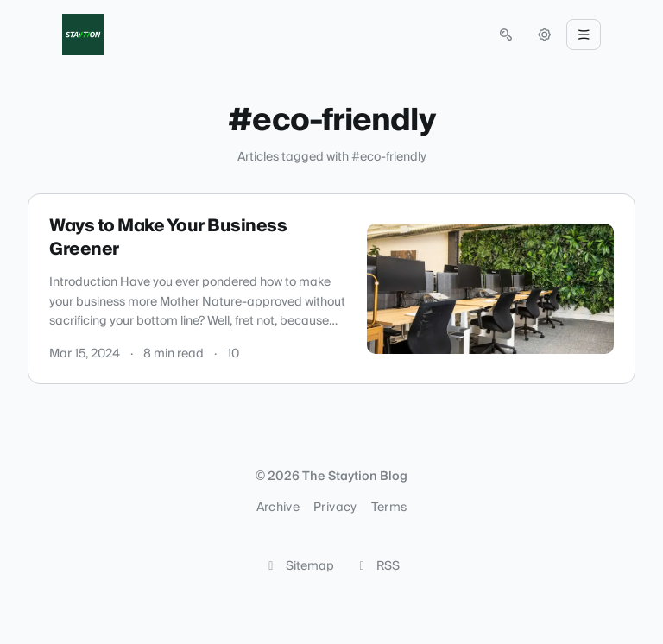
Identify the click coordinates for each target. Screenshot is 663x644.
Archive (278, 508)
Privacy (335, 508)
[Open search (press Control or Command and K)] (506, 35)
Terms (389, 508)
